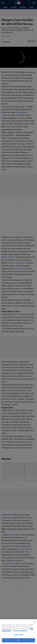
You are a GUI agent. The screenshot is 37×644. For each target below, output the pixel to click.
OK (18, 640)
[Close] (35, 622)
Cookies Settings (18, 635)
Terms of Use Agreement (20, 631)
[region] (18, 632)
